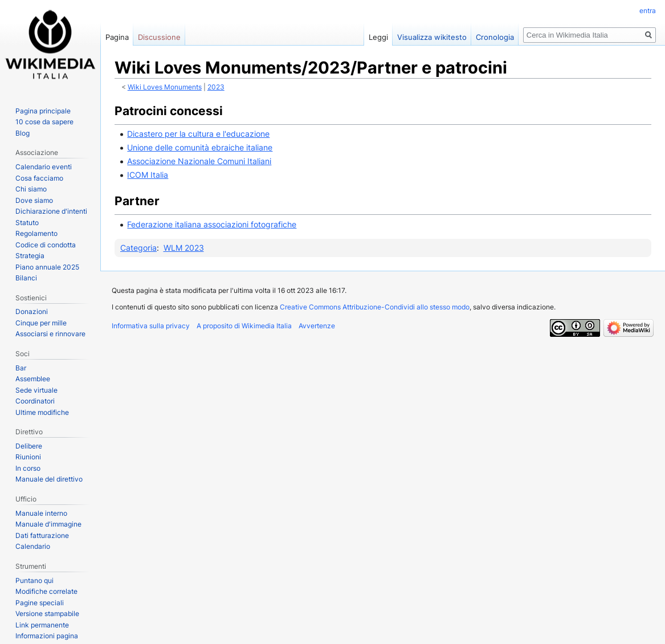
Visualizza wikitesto (432, 37)
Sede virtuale (36, 390)
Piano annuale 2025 (47, 267)
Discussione (159, 37)
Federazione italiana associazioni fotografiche (212, 224)
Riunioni (28, 457)
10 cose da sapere (44, 122)
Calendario (33, 546)
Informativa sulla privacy (151, 326)
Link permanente (42, 625)
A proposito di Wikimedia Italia (244, 326)
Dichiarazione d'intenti (51, 211)
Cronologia (495, 37)
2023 (216, 87)
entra (648, 11)
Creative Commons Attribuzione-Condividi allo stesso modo (375, 307)
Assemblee (33, 379)
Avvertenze (317, 326)
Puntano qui (34, 580)
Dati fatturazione (42, 535)
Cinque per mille (41, 323)
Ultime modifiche (42, 412)
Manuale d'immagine (48, 524)
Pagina (117, 37)
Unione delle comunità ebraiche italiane (200, 147)
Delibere (29, 446)
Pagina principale (43, 111)
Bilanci (26, 278)
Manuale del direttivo (49, 479)
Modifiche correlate (46, 591)
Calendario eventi (44, 167)
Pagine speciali (40, 603)
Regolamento (36, 233)
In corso (28, 468)
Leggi (378, 37)
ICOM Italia (148, 175)
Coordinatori (35, 401)
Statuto (27, 223)
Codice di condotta (46, 245)
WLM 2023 (184, 248)
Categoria (138, 248)
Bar (21, 368)
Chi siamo (31, 189)
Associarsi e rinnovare (50, 334)
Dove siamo (34, 200)
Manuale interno (41, 513)
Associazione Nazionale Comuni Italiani (199, 161)
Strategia (30, 256)
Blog (23, 133)
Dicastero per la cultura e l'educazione (198, 134)
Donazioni (32, 311)
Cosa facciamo (39, 178)
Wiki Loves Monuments (165, 87)
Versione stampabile (47, 614)
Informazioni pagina (47, 636)
